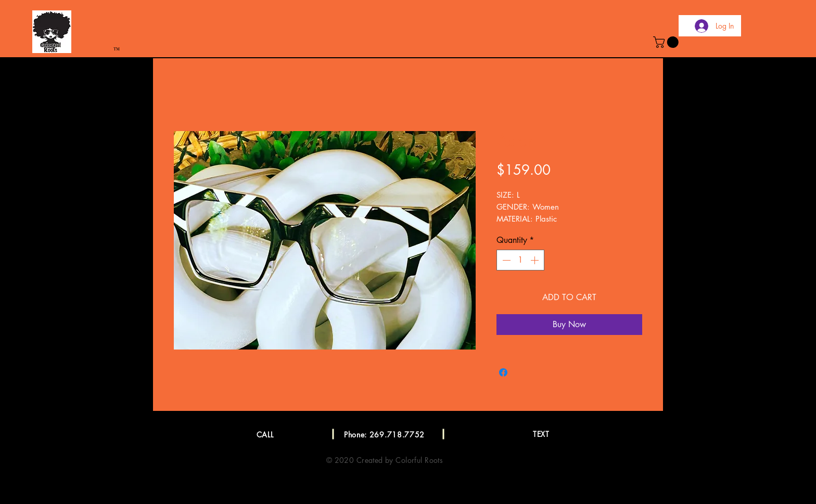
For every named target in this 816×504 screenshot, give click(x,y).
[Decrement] (505, 260)
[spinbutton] (520, 260)
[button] (667, 42)
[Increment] (535, 260)
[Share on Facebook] (503, 372)
